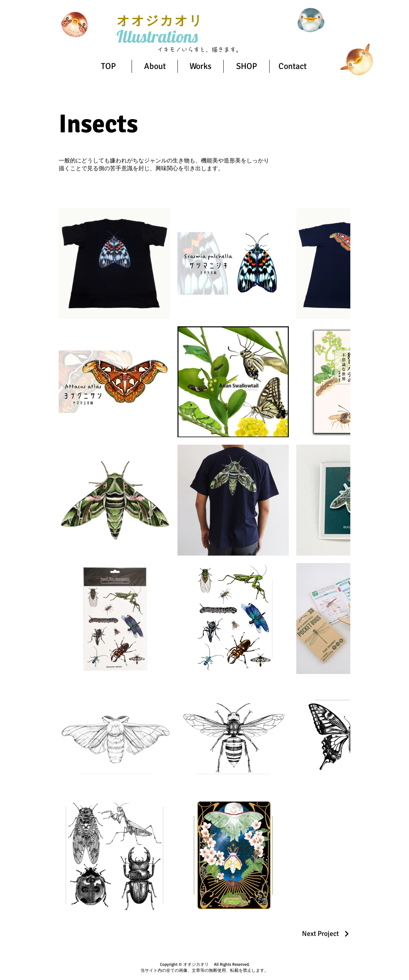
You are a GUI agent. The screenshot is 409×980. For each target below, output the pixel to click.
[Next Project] (326, 934)
